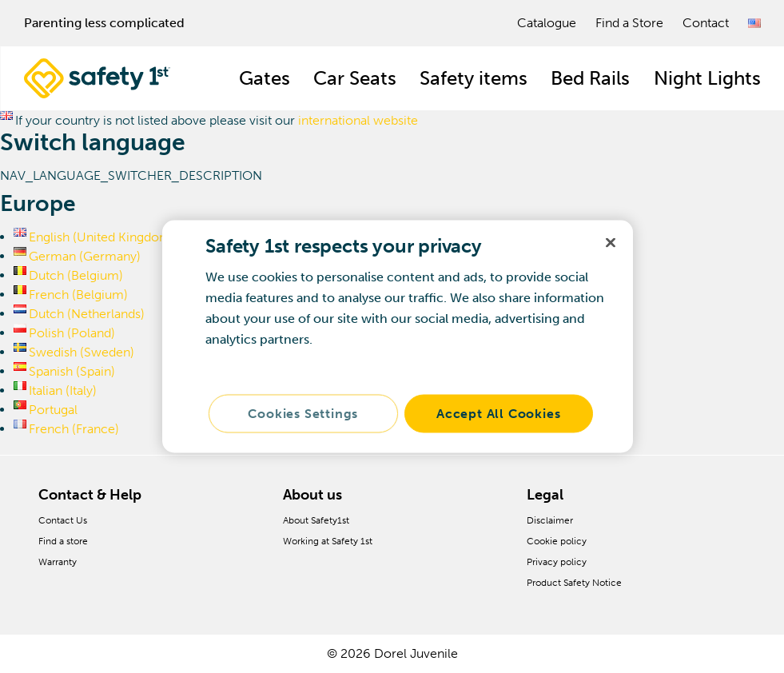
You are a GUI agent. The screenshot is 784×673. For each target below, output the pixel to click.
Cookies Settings (303, 414)
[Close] (611, 243)
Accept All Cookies (498, 414)
